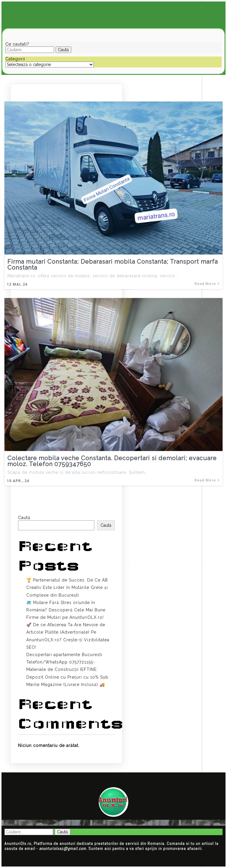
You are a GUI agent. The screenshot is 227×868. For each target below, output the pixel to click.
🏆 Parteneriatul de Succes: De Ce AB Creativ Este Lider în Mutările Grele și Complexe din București (67, 587)
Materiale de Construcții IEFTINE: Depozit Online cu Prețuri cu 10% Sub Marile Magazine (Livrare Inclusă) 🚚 (67, 677)
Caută (24, 518)
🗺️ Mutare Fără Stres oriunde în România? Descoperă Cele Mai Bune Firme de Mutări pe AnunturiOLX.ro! (66, 610)
